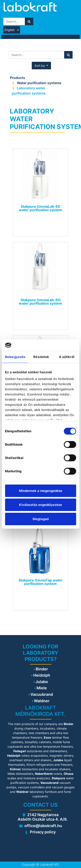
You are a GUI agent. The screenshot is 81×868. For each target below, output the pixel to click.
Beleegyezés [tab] (15, 357)
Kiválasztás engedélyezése (40, 505)
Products (17, 78)
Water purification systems (40, 83)
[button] (41, 66)
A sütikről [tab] (67, 357)
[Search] (29, 21)
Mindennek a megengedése (41, 491)
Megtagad (41, 519)
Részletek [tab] (41, 357)
